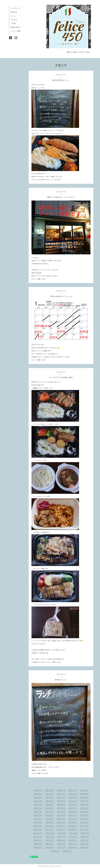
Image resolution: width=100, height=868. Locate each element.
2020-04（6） (85, 840)
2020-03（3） (38, 844)
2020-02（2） (50, 844)
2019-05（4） (85, 847)
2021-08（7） (73, 829)
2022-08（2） (50, 822)
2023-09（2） (73, 812)
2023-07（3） (38, 815)
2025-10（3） (73, 794)
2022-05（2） (85, 822)
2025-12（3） (50, 794)
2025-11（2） (61, 794)
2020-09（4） (85, 837)
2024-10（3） (38, 804)
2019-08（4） (50, 847)
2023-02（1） (38, 819)
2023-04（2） (73, 815)
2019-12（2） (73, 844)
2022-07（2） (61, 822)
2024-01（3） (85, 808)
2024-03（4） (61, 808)
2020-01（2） (61, 844)
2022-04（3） (38, 826)
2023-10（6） (61, 812)
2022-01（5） (73, 826)
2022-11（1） (73, 819)
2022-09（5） (38, 822)
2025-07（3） (50, 797)
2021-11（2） (38, 829)
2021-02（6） (85, 833)
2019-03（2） (67, 851)
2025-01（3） (61, 801)
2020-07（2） (50, 840)
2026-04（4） (61, 790)
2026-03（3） (73, 790)
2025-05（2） (73, 797)
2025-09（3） (85, 794)
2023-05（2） (61, 815)
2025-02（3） (50, 801)
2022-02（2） (61, 826)
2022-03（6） (50, 826)
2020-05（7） (73, 840)
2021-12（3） (85, 826)
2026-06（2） (38, 790)
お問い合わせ (16, 27)
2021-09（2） (61, 829)
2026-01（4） (38, 794)
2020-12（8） (50, 837)
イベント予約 (16, 31)
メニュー (14, 16)
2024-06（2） (85, 804)
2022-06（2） (73, 822)
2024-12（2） (73, 801)
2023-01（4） (50, 819)
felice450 (46, 866)
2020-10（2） (73, 837)
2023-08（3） (85, 812)
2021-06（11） (38, 833)
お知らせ (14, 12)
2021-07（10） (85, 829)
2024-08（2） (61, 804)
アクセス (14, 20)
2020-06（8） (61, 840)
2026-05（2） (50, 790)
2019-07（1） (61, 847)
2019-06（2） (73, 847)
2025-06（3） (61, 797)
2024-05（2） (38, 808)
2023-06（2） (50, 815)
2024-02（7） (73, 808)
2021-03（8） (74, 833)
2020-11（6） (61, 837)
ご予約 (13, 23)
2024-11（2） (85, 801)
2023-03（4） (85, 815)
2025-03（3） (38, 801)
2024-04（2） (50, 808)
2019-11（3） (85, 844)
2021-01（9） (38, 837)
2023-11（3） (50, 812)
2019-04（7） (56, 851)
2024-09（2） (50, 804)
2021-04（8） (62, 833)
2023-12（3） (38, 812)
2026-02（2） (85, 790)
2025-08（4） (38, 797)
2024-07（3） (73, 804)
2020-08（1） (38, 840)
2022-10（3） (85, 819)
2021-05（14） (50, 833)
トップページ (16, 8)
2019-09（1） (38, 847)
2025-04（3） (85, 797)
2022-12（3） (61, 819)
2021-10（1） (49, 829)
